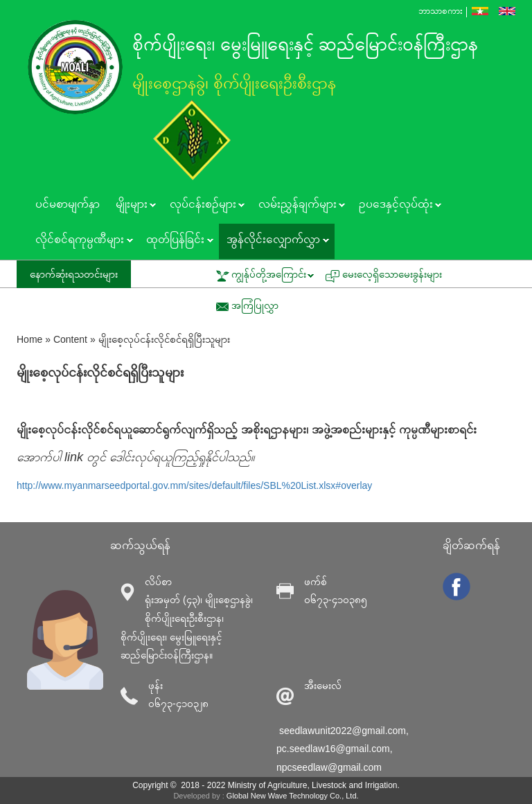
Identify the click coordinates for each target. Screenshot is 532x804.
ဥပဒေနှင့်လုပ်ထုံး (396, 206)
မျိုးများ (132, 206)
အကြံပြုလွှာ (255, 305)
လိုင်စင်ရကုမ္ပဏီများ (80, 241)
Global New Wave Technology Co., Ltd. (293, 796)
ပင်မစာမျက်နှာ (68, 204)
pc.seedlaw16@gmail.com (333, 749)
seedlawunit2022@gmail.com (343, 731)
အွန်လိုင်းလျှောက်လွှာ (274, 241)
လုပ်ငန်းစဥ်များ (203, 206)
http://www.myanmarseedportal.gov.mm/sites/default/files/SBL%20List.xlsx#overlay (194, 485)
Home (29, 339)
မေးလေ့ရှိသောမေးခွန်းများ (392, 274)
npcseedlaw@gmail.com (329, 767)
